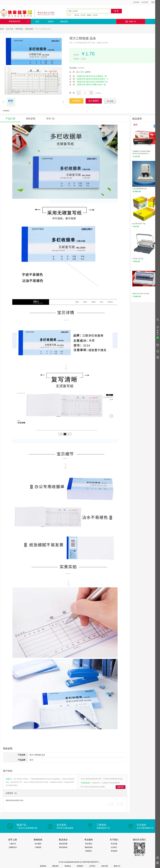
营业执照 (114, 851)
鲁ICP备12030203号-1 (91, 862)
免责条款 (43, 866)
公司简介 (92, 866)
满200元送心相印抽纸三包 (97, 82)
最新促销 (64, 21)
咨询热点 (68, 866)
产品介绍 (10, 119)
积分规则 (38, 844)
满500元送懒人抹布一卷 (96, 85)
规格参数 (31, 119)
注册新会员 (13, 847)
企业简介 (114, 847)
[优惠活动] (81, 76)
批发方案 (105, 866)
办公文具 (10, 29)
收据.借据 (29, 29)
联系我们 (89, 851)
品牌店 (51, 21)
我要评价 (121, 787)
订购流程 (38, 847)
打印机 (83, 15)
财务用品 (19, 29)
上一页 (110, 804)
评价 (50, 119)
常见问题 (114, 844)
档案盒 (89, 15)
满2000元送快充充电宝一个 (97, 79)
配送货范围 (63, 844)
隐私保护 (55, 866)
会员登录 (136, 2)
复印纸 (77, 15)
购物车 (131, 22)
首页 (37, 21)
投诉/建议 (89, 844)
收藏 (110, 101)
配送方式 (117, 866)
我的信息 (155, 2)
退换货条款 (89, 847)
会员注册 (145, 2)
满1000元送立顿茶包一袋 (96, 76)
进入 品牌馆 (83, 72)
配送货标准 (63, 847)
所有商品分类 (19, 21)
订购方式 (13, 844)
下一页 (120, 804)
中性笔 (95, 15)
